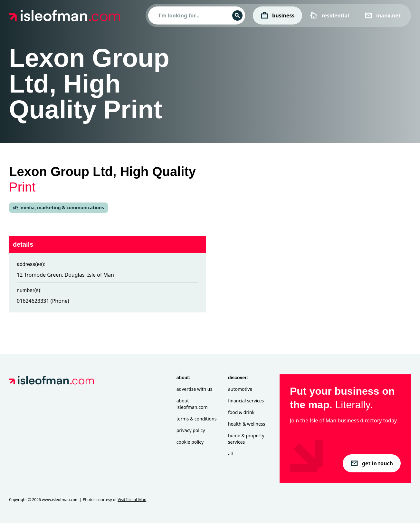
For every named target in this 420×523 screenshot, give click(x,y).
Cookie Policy (190, 442)
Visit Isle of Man (132, 500)
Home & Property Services (246, 439)
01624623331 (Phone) (43, 301)
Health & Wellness (247, 424)
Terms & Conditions (197, 419)
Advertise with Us (194, 389)
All (230, 454)
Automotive (240, 389)
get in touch (372, 463)
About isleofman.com (192, 404)
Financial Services (246, 401)
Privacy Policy (191, 430)
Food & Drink (241, 412)
